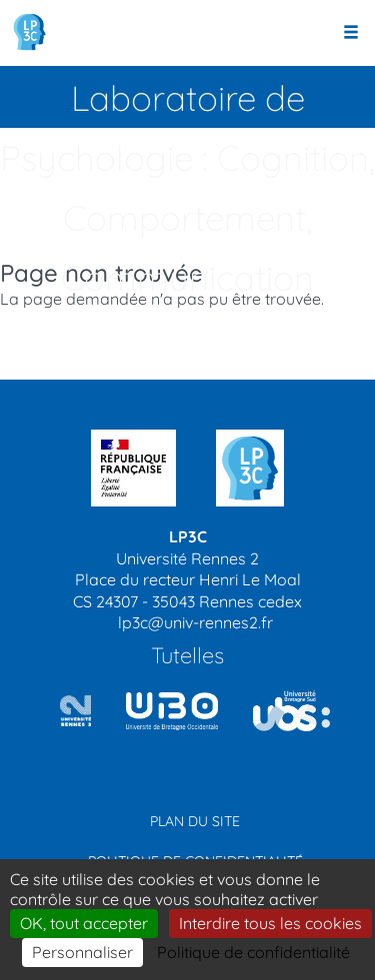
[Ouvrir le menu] (351, 33)
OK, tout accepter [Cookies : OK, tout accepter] (84, 923)
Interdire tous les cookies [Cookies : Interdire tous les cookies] (270, 923)
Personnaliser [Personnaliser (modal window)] (82, 952)
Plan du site (195, 821)
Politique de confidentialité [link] (253, 952)
